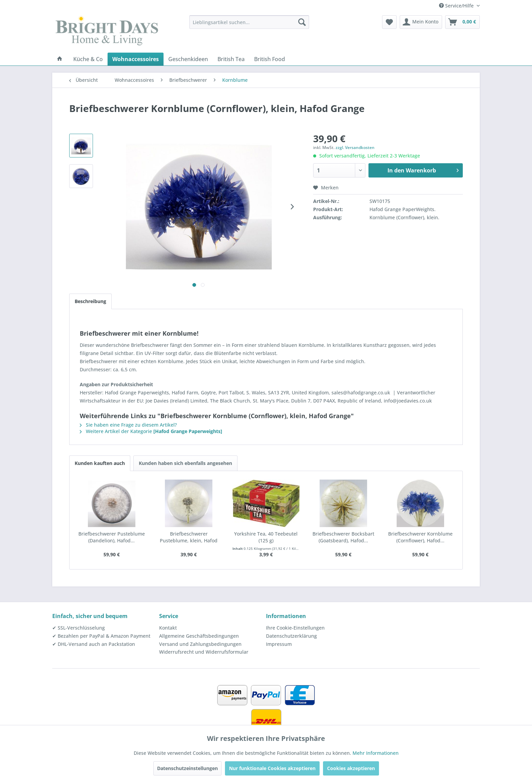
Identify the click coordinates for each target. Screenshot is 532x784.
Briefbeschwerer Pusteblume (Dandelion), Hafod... (112, 537)
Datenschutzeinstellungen (187, 768)
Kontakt (168, 628)
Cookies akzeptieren (351, 768)
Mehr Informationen (376, 753)
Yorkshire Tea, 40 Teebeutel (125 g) (266, 537)
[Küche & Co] (88, 59)
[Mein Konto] (421, 22)
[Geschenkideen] (188, 59)
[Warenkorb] (462, 22)
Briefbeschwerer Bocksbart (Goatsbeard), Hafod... (343, 537)
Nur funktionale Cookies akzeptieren (272, 768)
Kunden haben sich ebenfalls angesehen (185, 463)
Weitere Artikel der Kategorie (151, 431)
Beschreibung (90, 301)
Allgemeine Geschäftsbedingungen (199, 636)
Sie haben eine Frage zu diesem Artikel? (128, 425)
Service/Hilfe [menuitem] (457, 6)
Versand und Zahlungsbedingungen (200, 644)
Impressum (279, 644)
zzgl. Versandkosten (355, 147)
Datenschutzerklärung (291, 636)
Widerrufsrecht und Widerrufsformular (204, 652)
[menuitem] (249, 22)
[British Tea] (231, 59)
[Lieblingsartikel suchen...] (249, 22)
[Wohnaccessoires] (136, 59)
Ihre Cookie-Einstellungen (295, 628)
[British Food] (270, 59)
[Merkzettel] (389, 22)
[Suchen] (302, 22)
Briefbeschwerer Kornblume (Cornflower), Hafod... (420, 537)
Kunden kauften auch (100, 463)
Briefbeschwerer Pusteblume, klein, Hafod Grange (189, 537)
